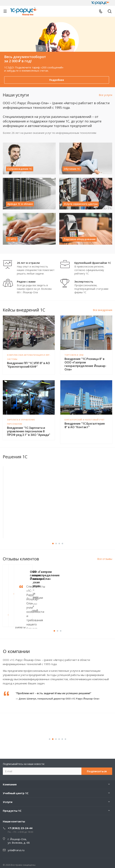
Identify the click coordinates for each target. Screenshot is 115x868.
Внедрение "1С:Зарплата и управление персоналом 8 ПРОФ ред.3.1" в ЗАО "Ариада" (29, 431)
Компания (10, 784)
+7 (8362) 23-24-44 (20, 828)
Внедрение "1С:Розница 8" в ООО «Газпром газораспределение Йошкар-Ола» (85, 364)
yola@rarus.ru (16, 850)
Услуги (8, 802)
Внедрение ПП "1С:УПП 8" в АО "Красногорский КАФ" (28, 365)
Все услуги (106, 95)
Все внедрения (103, 310)
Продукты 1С (12, 811)
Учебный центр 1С (16, 793)
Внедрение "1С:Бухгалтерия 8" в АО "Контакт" (85, 425)
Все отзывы (105, 559)
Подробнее (57, 80)
